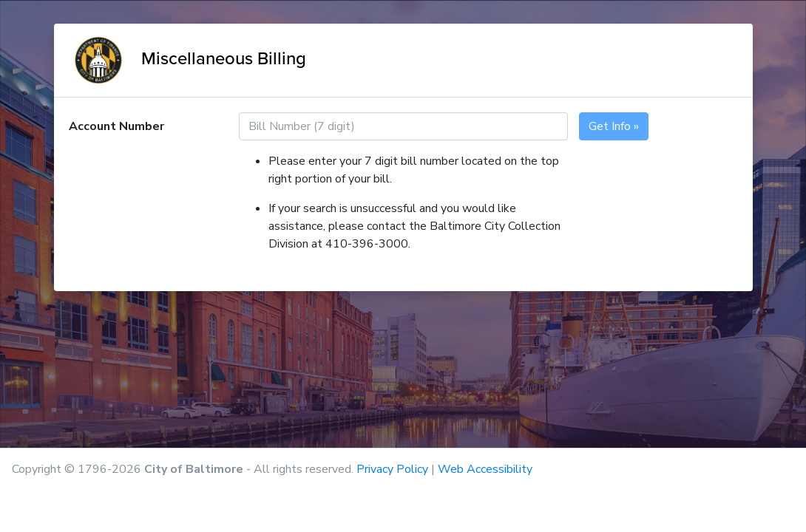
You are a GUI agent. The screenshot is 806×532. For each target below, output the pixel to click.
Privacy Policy (392, 469)
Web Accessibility (485, 469)
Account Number (116, 126)
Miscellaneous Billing (187, 58)
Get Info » (614, 126)
